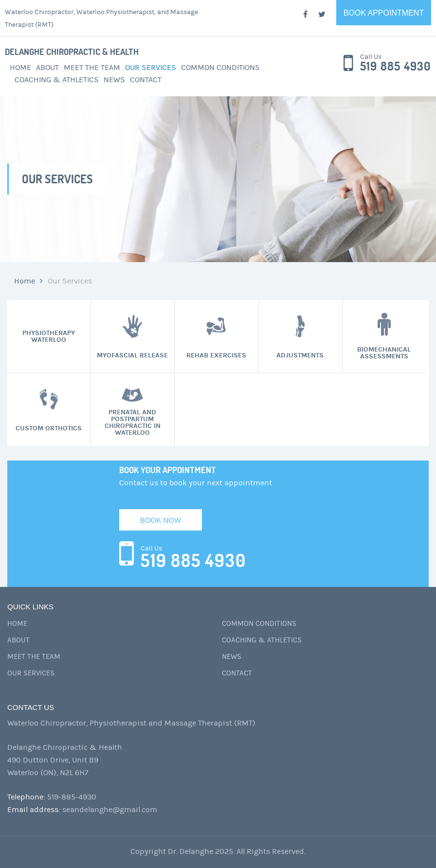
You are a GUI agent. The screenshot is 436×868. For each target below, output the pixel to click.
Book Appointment (384, 13)
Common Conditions (220, 68)
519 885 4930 (395, 67)
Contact (146, 80)
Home (20, 68)
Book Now (161, 520)
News (114, 80)
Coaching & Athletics (57, 80)
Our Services (151, 68)
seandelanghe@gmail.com (110, 810)
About (47, 68)
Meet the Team (92, 68)
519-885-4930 (72, 797)
